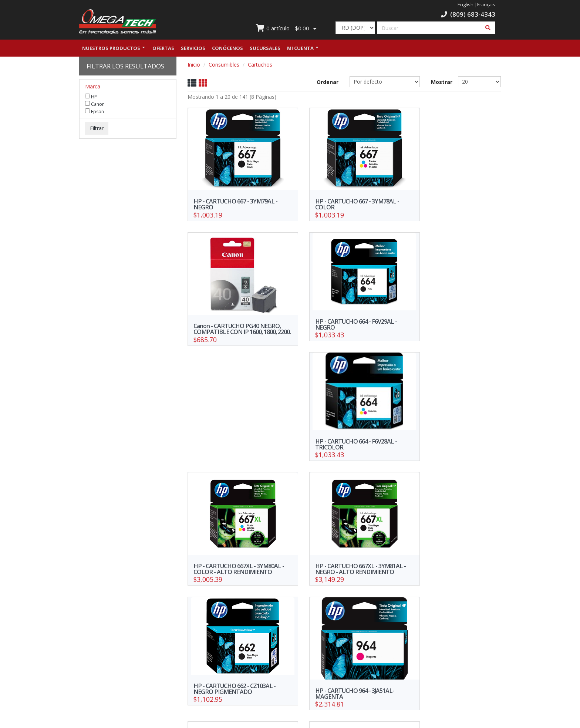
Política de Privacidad (182, 671)
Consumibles (224, 66)
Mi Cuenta (300, 49)
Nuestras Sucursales (182, 660)
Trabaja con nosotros (254, 660)
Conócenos (227, 49)
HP (91, 98)
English (466, 5)
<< (276, 605)
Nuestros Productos (111, 49)
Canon (95, 105)
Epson (95, 112)
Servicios (193, 49)
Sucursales (265, 49)
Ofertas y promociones (110, 660)
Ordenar (328, 83)
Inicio (194, 66)
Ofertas (163, 49)
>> (413, 605)
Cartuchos (260, 66)
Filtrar (97, 129)
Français (486, 5)
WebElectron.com (301, 720)
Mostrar (439, 83)
